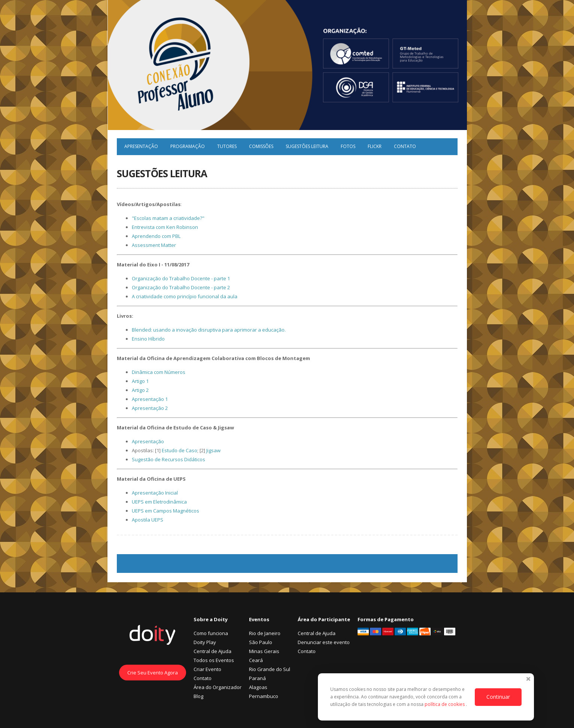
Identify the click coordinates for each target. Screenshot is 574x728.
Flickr (375, 146)
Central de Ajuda (212, 651)
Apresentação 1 (150, 399)
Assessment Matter (154, 245)
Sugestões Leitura (307, 146)
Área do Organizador (218, 687)
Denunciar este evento (324, 642)
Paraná (257, 678)
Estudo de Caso (180, 450)
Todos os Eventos (214, 660)
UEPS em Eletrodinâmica (159, 502)
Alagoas (258, 687)
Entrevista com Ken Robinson (165, 227)
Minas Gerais (264, 651)
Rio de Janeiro (265, 633)
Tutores (227, 146)
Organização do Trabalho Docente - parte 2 (181, 287)
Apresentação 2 (150, 408)
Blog (198, 696)
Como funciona (211, 633)
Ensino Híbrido (148, 339)
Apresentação (141, 146)
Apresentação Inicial (155, 493)
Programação (188, 146)
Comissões (261, 146)
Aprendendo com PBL (156, 236)
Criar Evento (207, 669)
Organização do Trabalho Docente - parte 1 (181, 278)
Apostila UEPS (148, 520)
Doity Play (205, 642)
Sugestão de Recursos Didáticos (168, 459)
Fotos (348, 146)
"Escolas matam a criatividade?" (168, 218)
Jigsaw (213, 450)
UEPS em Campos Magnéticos (165, 511)
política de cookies (445, 704)
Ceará (256, 660)
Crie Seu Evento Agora (153, 673)
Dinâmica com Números (159, 372)
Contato (405, 146)
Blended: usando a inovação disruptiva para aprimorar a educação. (209, 330)
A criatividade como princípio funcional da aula (185, 296)
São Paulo (261, 642)
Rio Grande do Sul (270, 669)
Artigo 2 (140, 390)
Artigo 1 (140, 381)
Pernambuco (264, 696)
